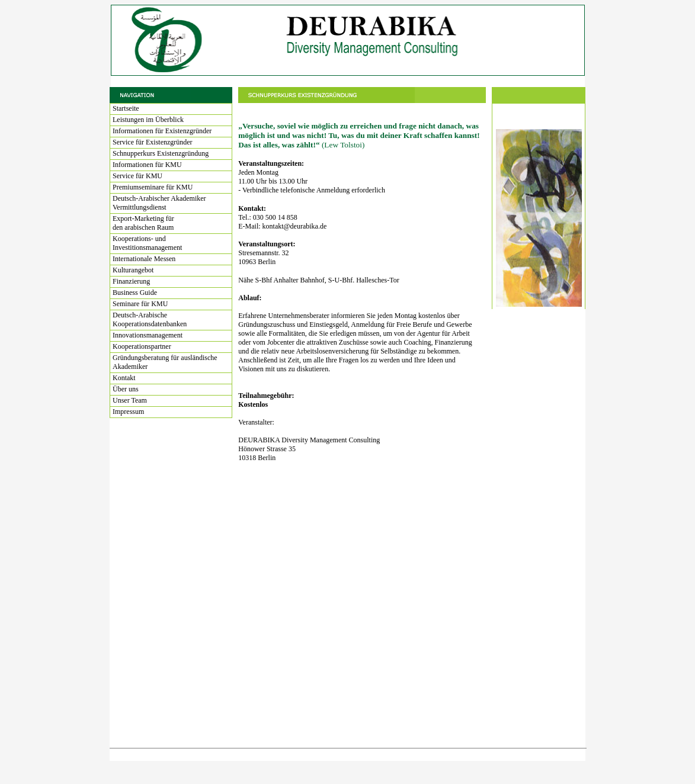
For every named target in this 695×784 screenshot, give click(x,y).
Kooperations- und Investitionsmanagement (147, 243)
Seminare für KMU (140, 304)
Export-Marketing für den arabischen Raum (143, 223)
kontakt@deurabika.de (295, 226)
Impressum (128, 412)
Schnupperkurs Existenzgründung (161, 153)
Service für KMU (137, 176)
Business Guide (135, 293)
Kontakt (124, 378)
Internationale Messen (144, 259)
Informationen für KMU (147, 165)
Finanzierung (131, 281)
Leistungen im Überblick (148, 120)
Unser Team (130, 400)
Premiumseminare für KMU (153, 187)
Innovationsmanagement (148, 335)
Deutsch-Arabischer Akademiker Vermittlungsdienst (159, 203)
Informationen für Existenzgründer (162, 131)
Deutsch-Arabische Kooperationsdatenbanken (150, 319)
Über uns (126, 389)
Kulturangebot (133, 270)
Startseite (126, 108)
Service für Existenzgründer (153, 142)
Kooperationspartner (142, 346)
